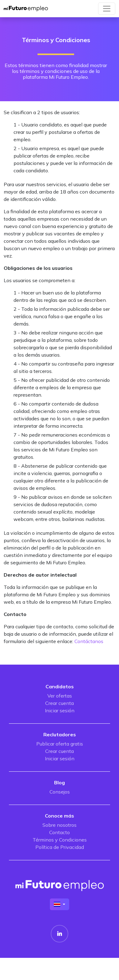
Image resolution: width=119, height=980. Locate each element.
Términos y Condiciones (60, 840)
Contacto (59, 832)
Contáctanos (89, 641)
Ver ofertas (60, 696)
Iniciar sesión (60, 710)
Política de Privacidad (60, 847)
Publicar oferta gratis (60, 744)
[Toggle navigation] (107, 9)
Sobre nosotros (59, 825)
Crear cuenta (59, 703)
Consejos (60, 792)
